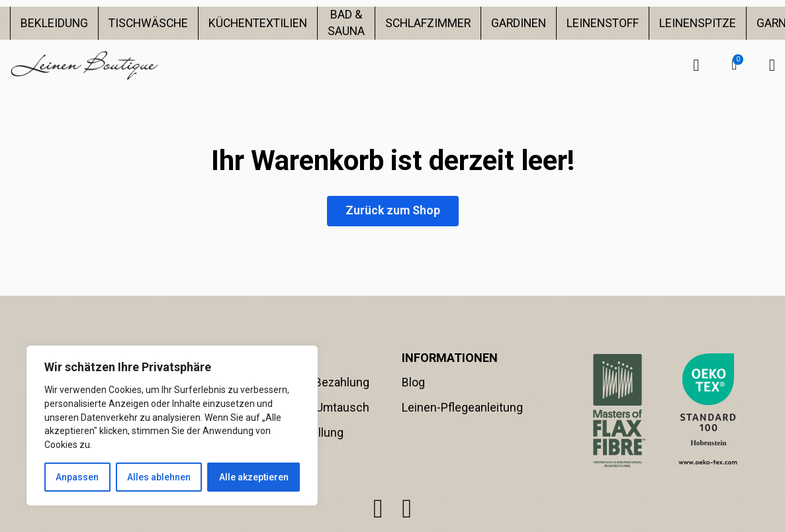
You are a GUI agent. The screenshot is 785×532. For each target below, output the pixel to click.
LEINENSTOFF (603, 23)
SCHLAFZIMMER (428, 23)
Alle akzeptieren (254, 477)
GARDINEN (519, 23)
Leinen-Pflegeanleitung (462, 408)
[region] (172, 425)
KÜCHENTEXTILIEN (258, 23)
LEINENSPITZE (698, 23)
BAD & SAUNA (346, 23)
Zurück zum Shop (393, 210)
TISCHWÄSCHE (148, 23)
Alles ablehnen (159, 477)
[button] (734, 65)
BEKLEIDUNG (54, 23)
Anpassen (77, 477)
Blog (413, 382)
